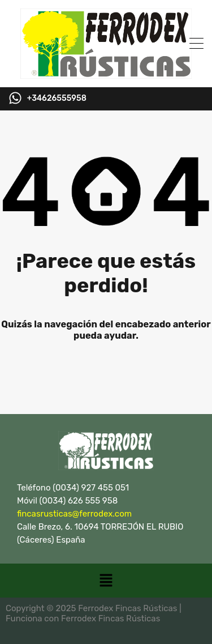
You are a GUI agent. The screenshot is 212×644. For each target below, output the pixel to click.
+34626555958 (57, 99)
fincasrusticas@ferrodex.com (74, 514)
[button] (106, 581)
